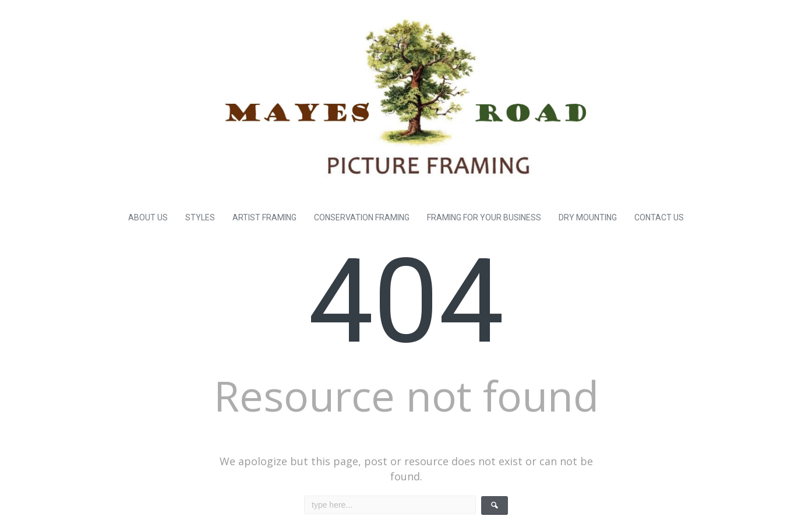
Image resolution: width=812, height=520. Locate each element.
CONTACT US (659, 217)
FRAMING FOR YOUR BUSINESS (484, 217)
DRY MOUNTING (588, 217)
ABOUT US (148, 217)
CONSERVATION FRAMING (362, 217)
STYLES (200, 217)
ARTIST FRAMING (264, 217)
